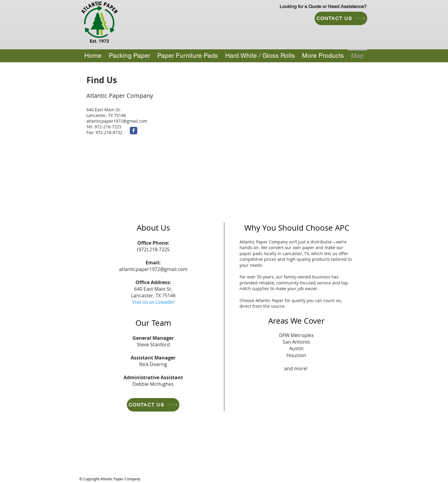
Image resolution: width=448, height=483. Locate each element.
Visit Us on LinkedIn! (153, 302)
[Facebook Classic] (134, 131)
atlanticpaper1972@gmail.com (117, 121)
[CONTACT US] (341, 18)
